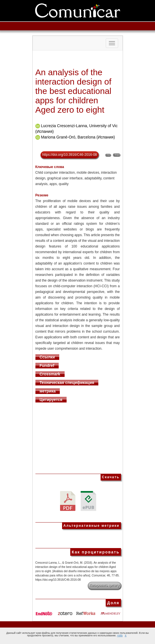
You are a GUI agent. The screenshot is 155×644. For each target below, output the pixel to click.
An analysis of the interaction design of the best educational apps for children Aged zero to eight (74, 91)
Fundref (47, 366)
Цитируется (51, 400)
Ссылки (47, 357)
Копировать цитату (104, 585)
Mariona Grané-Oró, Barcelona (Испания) (78, 137)
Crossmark (50, 374)
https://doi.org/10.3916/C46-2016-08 (70, 155)
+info (120, 635)
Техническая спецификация (67, 383)
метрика (48, 391)
